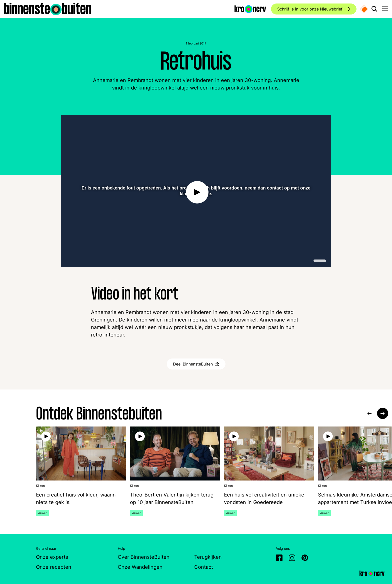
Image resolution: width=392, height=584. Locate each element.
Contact (204, 567)
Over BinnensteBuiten (144, 557)
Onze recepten (54, 567)
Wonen (43, 513)
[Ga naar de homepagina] (47, 8)
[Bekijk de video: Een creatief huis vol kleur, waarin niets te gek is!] (81, 498)
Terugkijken (208, 557)
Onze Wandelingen (140, 567)
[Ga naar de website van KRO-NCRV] (250, 9)
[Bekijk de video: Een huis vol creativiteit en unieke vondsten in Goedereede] (269, 498)
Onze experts (52, 557)
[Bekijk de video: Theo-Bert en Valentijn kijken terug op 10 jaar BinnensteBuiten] (175, 498)
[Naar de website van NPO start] (364, 9)
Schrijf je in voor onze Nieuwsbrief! (310, 9)
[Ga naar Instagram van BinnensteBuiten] (292, 559)
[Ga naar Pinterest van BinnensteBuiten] (305, 559)
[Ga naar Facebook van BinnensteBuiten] (279, 559)
